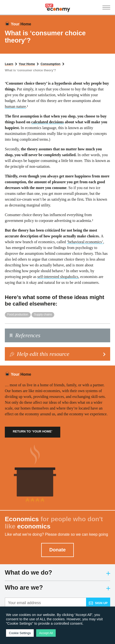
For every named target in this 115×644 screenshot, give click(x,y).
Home (21, 24)
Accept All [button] (46, 633)
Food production (18, 315)
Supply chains (43, 315)
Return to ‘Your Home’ (33, 431)
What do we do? (57, 572)
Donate (58, 550)
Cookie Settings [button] (20, 633)
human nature (15, 106)
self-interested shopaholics (58, 277)
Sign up (98, 603)
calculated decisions (48, 122)
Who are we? (57, 587)
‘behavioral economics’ (85, 242)
